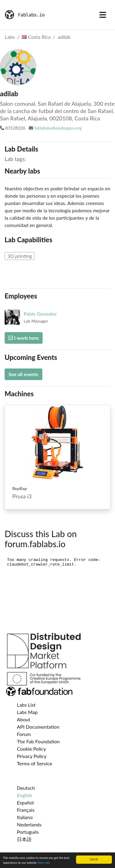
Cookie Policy (31, 749)
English (25, 795)
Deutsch (26, 788)
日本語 (24, 839)
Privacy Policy (32, 756)
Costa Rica (36, 37)
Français (26, 810)
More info (44, 863)
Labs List (26, 705)
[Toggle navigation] (103, 15)
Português (28, 832)
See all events (23, 374)
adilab (64, 37)
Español (25, 802)
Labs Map (27, 712)
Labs (10, 37)
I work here (24, 338)
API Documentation (38, 727)
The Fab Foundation (38, 741)
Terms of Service (34, 763)
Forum (24, 734)
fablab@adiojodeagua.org (58, 128)
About (24, 719)
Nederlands (29, 824)
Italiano (25, 817)
